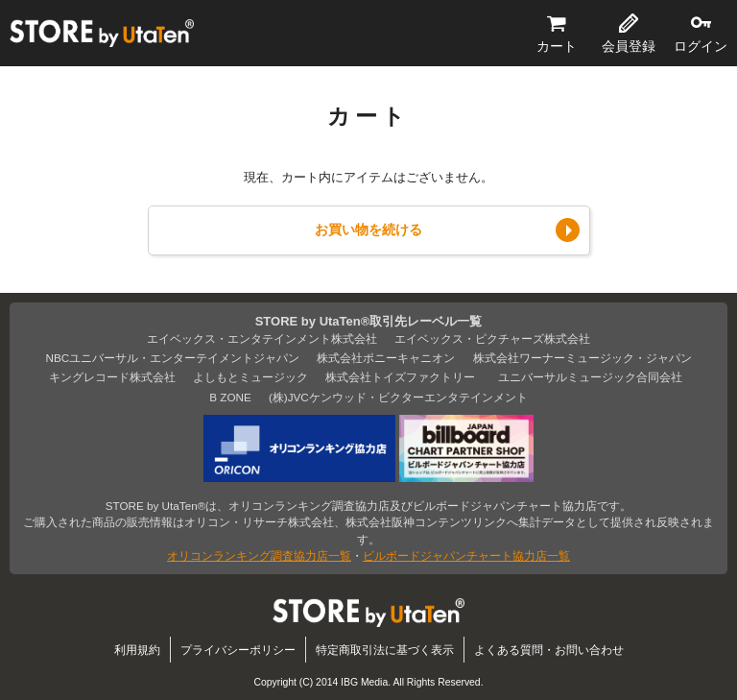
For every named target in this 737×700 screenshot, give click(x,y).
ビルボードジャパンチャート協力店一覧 (466, 555)
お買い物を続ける (368, 229)
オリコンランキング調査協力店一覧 (259, 555)
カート (557, 46)
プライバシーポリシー (238, 650)
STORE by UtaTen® (102, 34)
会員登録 (629, 46)
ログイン (701, 46)
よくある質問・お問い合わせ (549, 650)
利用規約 (137, 650)
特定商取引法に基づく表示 (385, 650)
